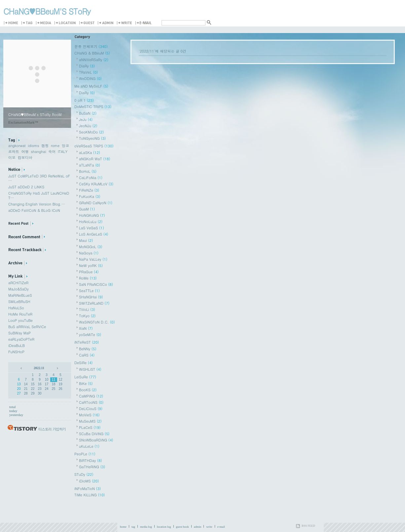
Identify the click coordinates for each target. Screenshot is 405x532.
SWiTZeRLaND (94, 303)
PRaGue (89, 272)
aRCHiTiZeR (18, 283)
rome (55, 146)
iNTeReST (87, 342)
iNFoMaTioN (88, 489)
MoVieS (89, 415)
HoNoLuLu (91, 222)
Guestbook (88, 23)
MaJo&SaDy (18, 289)
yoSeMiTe (90, 335)
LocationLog (66, 23)
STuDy (84, 474)
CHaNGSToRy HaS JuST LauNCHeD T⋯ (39, 195)
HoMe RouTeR (20, 314)
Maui (86, 240)
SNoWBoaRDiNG (96, 440)
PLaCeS (90, 427)
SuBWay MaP (19, 333)
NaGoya (89, 253)
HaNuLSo (16, 308)
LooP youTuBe (20, 320)
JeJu (86, 119)
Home (12, 23)
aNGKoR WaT (95, 159)
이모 (12, 157)
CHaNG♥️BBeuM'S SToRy (47, 11)
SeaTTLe (89, 291)
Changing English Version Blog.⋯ (37, 204)
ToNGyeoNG (92, 138)
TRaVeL (88, 72)
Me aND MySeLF (91, 86)
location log (164, 527)
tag (133, 527)
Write (126, 23)
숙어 (52, 152)
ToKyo (87, 316)
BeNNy (88, 349)
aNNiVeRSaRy (94, 60)
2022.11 (39, 368)
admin (198, 527)
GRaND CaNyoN (96, 203)
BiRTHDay (91, 460)
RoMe (88, 278)
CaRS (87, 355)
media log (146, 527)
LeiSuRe (85, 377)
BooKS (88, 390)
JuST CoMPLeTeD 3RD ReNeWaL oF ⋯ (39, 178)
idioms (33, 146)
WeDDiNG (90, 78)
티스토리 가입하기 (52, 429)
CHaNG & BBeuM (92, 53)
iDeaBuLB (17, 345)
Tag (28, 23)
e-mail (221, 527)
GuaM (87, 209)
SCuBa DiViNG (94, 434)
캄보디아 (25, 157)
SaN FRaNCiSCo (96, 284)
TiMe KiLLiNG (90, 495)
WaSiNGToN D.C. (97, 322)
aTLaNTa (90, 165)
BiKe (86, 383)
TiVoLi (87, 309)
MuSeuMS (90, 421)
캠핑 (45, 146)
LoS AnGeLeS (94, 234)
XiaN (86, 328)
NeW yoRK (91, 266)
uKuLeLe (89, 446)
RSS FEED (308, 526)
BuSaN (88, 113)
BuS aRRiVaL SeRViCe (27, 327)
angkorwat (17, 146)
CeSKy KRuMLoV (96, 184)
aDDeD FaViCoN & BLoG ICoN (34, 210)
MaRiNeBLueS (20, 295)
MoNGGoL (91, 247)
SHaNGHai (91, 297)
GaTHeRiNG (92, 467)
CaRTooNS (91, 402)
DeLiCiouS (91, 409)
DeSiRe (84, 363)
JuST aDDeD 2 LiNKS (26, 187)
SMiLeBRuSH (19, 302)
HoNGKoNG (92, 215)
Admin (107, 23)
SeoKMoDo (91, 132)
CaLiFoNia (91, 178)
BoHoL (88, 171)
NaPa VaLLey (93, 259)
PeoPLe (85, 454)
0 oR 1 (84, 100)
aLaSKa (90, 152)
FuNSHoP (16, 352)
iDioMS (89, 481)
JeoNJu (88, 126)
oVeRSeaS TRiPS (94, 146)
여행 (25, 152)
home (123, 527)
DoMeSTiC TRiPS (93, 107)
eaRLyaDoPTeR (21, 339)
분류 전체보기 (91, 46)
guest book (183, 527)
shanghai (38, 152)
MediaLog (45, 23)
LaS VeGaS (92, 228)
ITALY (63, 152)
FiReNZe (89, 190)
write (209, 527)
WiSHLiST (90, 369)
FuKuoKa (90, 196)
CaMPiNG (91, 396)
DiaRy (87, 66)
